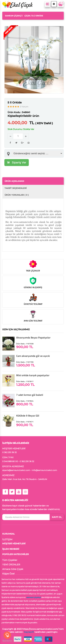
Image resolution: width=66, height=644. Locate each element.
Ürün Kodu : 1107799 (25, 362)
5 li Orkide (15, 103)
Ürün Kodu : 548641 (19, 112)
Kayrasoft (29, 632)
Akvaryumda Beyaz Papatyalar (33, 338)
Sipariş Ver (17, 163)
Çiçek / (28, 16)
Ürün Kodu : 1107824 (25, 401)
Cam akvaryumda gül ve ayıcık (33, 356)
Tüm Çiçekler (10, 560)
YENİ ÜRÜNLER (11, 565)
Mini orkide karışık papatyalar (33, 375)
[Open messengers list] (7, 635)
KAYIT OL (57, 517)
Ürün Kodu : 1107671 (25, 422)
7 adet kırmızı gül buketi (30, 395)
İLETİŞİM (7, 539)
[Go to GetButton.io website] (7, 641)
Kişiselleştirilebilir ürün (23, 116)
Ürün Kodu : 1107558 (25, 344)
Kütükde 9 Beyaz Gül (28, 416)
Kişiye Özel (8, 574)
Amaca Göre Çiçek (13, 569)
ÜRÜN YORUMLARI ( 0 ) (17, 195)
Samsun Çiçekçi (13, 16)
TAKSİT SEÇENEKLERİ (16, 188)
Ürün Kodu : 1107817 (25, 381)
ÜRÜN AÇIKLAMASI (14, 181)
